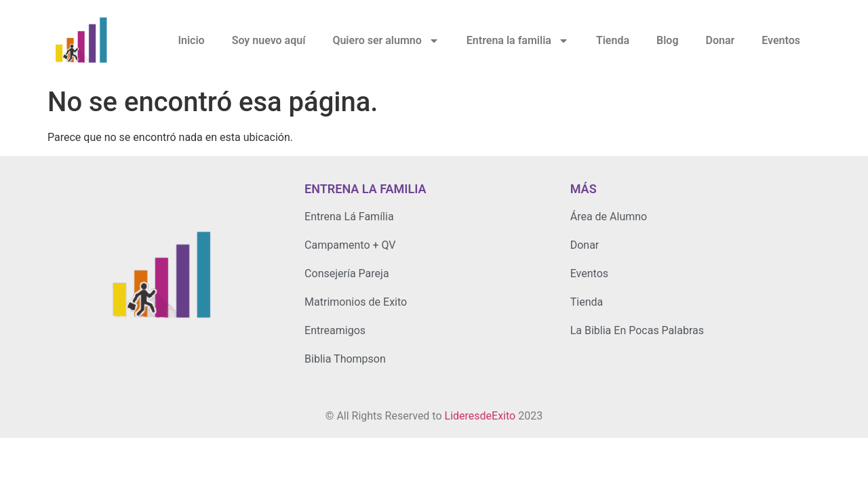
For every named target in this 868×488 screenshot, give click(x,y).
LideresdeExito (480, 416)
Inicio (191, 40)
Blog (667, 40)
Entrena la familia (518, 41)
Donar (720, 40)
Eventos (781, 40)
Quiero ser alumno (386, 41)
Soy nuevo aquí (269, 40)
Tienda (613, 40)
